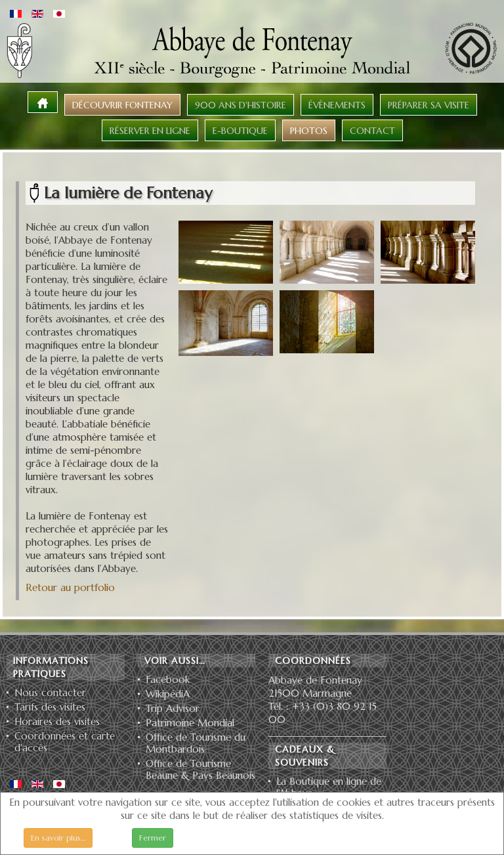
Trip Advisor (173, 709)
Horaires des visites (57, 722)
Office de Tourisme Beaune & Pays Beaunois (200, 770)
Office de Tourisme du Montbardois (196, 743)
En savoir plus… (58, 838)
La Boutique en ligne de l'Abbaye (329, 787)
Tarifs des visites (50, 707)
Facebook (168, 680)
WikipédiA (168, 694)
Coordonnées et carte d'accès (65, 742)
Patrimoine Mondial (190, 723)
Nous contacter (50, 693)
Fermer (153, 838)
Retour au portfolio (70, 587)
